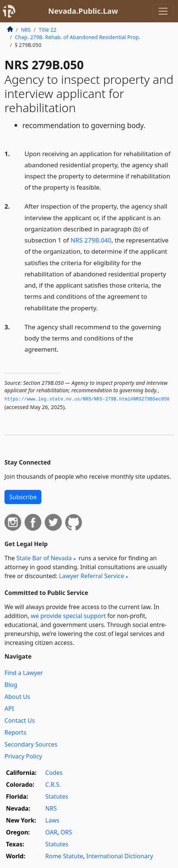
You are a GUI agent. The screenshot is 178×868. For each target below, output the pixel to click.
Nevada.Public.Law (83, 11)
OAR (51, 832)
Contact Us (20, 720)
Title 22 (48, 30)
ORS (66, 832)
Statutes (57, 796)
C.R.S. (53, 785)
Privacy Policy (23, 756)
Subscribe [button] (23, 497)
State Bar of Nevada (44, 558)
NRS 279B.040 (91, 240)
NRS (26, 30)
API (9, 709)
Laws (53, 820)
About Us (17, 697)
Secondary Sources (31, 744)
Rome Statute (64, 856)
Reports (15, 732)
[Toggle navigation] (163, 11)
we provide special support (68, 616)
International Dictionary (120, 856)
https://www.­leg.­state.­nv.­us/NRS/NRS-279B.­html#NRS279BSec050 (87, 399)
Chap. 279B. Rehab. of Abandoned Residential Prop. (77, 37)
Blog (11, 685)
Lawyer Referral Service (91, 576)
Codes (54, 773)
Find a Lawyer (24, 673)
